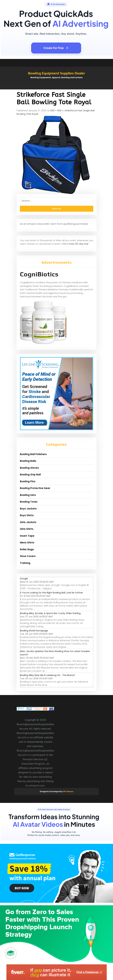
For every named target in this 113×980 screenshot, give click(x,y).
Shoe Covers (28, 556)
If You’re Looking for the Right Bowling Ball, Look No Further (51, 593)
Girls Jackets (28, 522)
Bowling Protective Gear (35, 488)
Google (24, 579)
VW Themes (68, 791)
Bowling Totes (29, 502)
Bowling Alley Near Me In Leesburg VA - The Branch (47, 675)
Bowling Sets (28, 495)
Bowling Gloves (29, 468)
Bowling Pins (28, 481)
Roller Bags (27, 549)
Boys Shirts (27, 515)
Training (25, 563)
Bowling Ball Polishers (33, 454)
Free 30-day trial (79, 244)
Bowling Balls (28, 461)
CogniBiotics (39, 274)
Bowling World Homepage (34, 631)
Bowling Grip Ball (30, 475)
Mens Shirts (27, 543)
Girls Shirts (27, 529)
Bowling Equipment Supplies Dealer (57, 73)
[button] (57, 88)
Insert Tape (27, 536)
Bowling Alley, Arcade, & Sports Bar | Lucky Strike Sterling (50, 613)
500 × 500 (56, 110)
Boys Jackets (28, 509)
